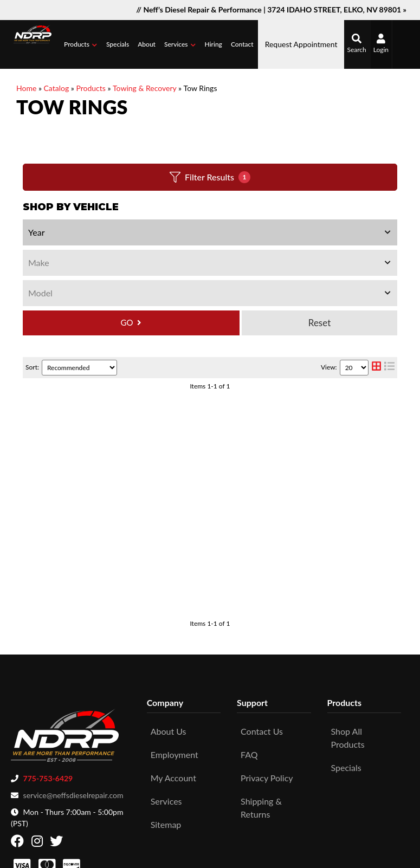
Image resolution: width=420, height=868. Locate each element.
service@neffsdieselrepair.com (73, 729)
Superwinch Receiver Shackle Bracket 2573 (195, 415)
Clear (319, 323)
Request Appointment (301, 44)
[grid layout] (376, 368)
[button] (81, 44)
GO (127, 322)
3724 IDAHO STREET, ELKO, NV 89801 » (337, 9)
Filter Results (210, 177)
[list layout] (389, 368)
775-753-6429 (48, 712)
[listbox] (210, 232)
